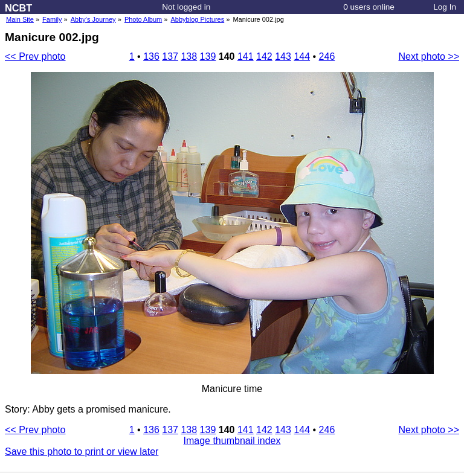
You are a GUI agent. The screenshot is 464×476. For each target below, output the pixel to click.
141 (246, 56)
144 (302, 56)
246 (327, 56)
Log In (445, 7)
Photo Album (143, 19)
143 (283, 56)
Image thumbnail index (232, 441)
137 (170, 56)
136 (151, 56)
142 (264, 56)
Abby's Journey (93, 19)
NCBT (18, 8)
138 (189, 56)
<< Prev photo (35, 56)
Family (52, 19)
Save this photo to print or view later (82, 452)
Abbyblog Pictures (198, 19)
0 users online (369, 7)
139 (208, 56)
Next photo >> (429, 56)
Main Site (20, 19)
